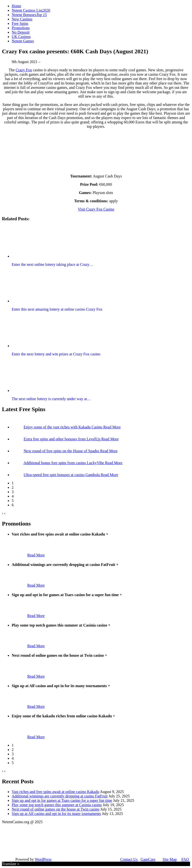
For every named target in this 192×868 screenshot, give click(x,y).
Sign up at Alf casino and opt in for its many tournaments (56, 814)
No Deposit (21, 32)
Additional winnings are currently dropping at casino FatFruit (60, 796)
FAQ (185, 859)
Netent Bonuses (29, 15)
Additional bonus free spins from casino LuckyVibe (64, 463)
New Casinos (22, 19)
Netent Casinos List (31, 10)
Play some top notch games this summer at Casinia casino (57, 805)
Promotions (21, 28)
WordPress (43, 859)
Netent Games (23, 41)
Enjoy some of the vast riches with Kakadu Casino (64, 427)
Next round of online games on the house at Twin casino (55, 809)
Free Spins (20, 23)
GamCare (148, 859)
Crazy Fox (24, 70)
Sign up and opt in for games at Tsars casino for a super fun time (62, 800)
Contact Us (129, 859)
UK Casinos (21, 37)
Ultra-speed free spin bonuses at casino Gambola (62, 475)
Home (16, 6)
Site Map (170, 859)
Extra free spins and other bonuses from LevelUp (62, 439)
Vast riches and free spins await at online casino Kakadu (55, 792)
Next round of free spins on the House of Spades (62, 451)
